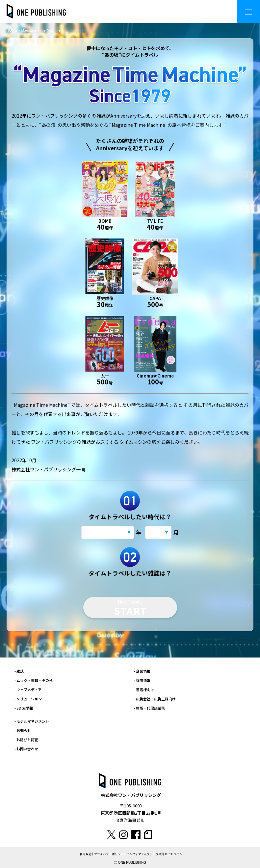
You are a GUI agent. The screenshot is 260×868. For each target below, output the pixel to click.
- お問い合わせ (26, 749)
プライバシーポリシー (109, 854)
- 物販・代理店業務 (149, 708)
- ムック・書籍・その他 (34, 680)
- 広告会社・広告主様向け (155, 699)
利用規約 (86, 854)
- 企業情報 (142, 671)
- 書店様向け (144, 689)
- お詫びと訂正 (26, 740)
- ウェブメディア (28, 689)
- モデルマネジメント (32, 721)
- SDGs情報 (24, 708)
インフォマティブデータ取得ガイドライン (154, 854)
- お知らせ (23, 730)
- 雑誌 (19, 671)
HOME (12, 30)
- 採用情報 (142, 680)
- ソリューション (28, 699)
